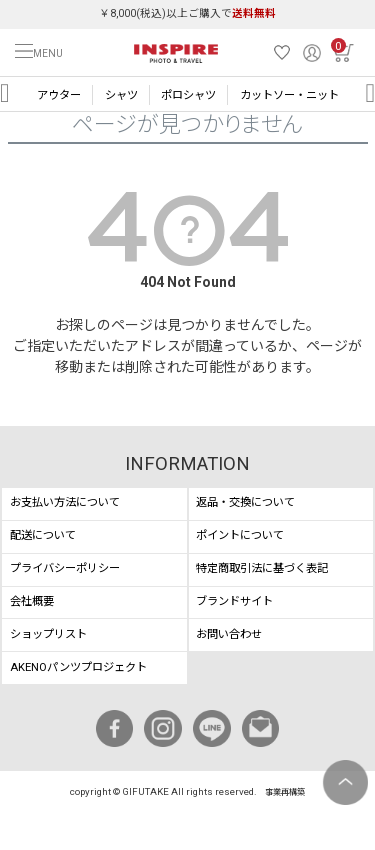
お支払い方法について (65, 502)
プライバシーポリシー (65, 568)
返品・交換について (245, 502)
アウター (59, 95)
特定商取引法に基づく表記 (262, 568)
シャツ (121, 95)
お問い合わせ (229, 634)
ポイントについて (240, 535)
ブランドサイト (234, 601)
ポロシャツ (188, 95)
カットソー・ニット (289, 95)
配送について (43, 535)
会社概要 (32, 601)
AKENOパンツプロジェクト (78, 667)
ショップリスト (48, 634)
